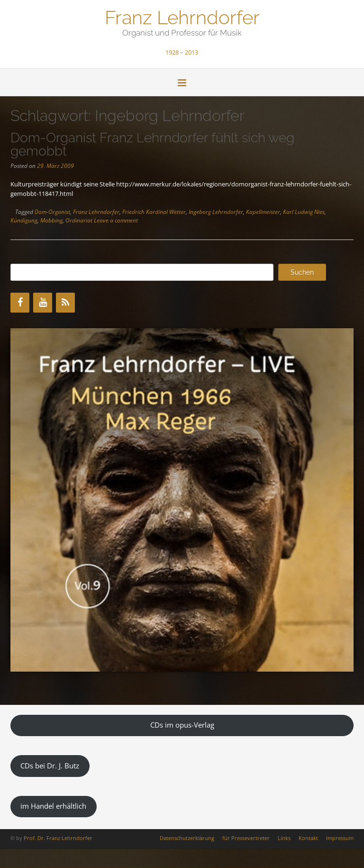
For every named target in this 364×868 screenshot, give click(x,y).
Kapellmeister (263, 212)
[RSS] (65, 303)
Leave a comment (116, 220)
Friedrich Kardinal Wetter (154, 212)
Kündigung (24, 220)
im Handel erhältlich (53, 806)
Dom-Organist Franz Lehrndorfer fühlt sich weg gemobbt (152, 144)
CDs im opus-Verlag (182, 725)
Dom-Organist (52, 212)
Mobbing (51, 220)
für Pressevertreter (246, 838)
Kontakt (308, 838)
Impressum (340, 838)
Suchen (302, 272)
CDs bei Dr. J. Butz (50, 766)
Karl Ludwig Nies (304, 212)
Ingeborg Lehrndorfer (216, 212)
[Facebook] (20, 303)
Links (284, 838)
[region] (182, 500)
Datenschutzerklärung (187, 838)
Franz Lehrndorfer (182, 17)
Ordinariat (79, 220)
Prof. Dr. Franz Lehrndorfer (58, 838)
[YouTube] (43, 303)
